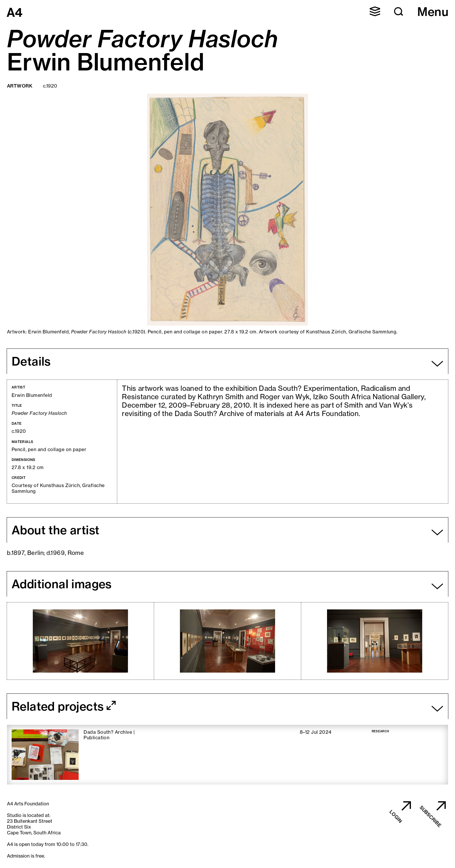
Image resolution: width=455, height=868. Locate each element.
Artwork (20, 86)
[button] (375, 11)
